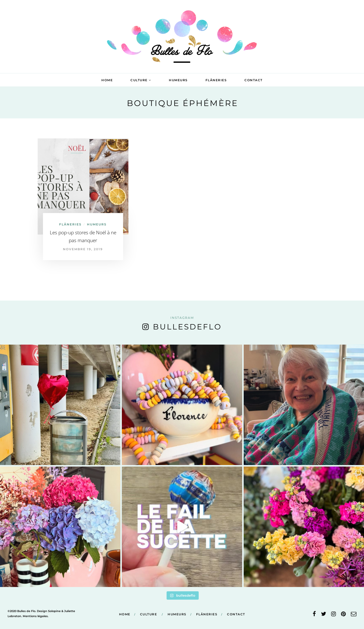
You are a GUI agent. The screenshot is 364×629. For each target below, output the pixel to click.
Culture (139, 80)
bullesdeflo (187, 327)
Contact (254, 80)
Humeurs (178, 80)
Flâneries (216, 80)
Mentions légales (35, 616)
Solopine (54, 611)
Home (107, 80)
